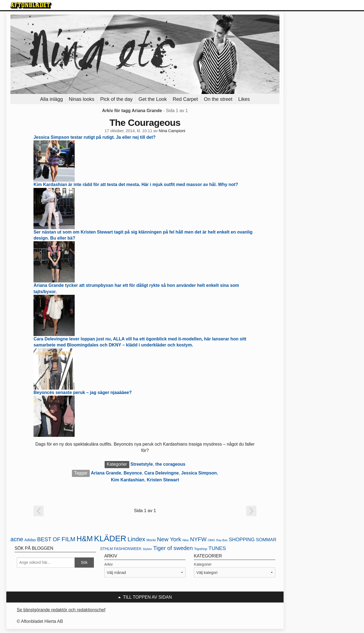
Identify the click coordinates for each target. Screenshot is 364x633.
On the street (218, 99)
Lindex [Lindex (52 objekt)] (136, 539)
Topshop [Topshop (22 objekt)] (201, 549)
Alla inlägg (51, 99)
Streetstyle (142, 464)
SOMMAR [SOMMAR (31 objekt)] (266, 540)
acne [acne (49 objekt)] (17, 539)
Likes (244, 99)
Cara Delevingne (162, 473)
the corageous (170, 464)
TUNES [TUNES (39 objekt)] (217, 548)
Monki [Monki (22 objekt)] (151, 540)
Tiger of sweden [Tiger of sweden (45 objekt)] (173, 548)
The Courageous (145, 123)
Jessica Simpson (199, 473)
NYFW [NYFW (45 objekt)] (198, 539)
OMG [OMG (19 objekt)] (212, 540)
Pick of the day (116, 99)
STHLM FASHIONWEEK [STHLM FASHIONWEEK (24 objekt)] (121, 549)
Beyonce (133, 473)
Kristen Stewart (163, 480)
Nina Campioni (172, 131)
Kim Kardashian (128, 480)
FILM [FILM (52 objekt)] (68, 539)
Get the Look (152, 99)
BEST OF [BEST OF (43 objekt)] (49, 539)
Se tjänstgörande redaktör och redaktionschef (61, 610)
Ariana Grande (106, 473)
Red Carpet (185, 99)
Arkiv (109, 564)
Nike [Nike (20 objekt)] (185, 540)
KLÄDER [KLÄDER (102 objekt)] (110, 538)
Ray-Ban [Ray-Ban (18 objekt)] (222, 540)
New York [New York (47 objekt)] (169, 539)
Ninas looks (81, 99)
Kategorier (203, 564)
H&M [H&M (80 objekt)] (85, 539)
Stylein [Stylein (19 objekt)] (147, 549)
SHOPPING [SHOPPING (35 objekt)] (242, 540)
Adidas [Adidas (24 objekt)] (30, 540)
